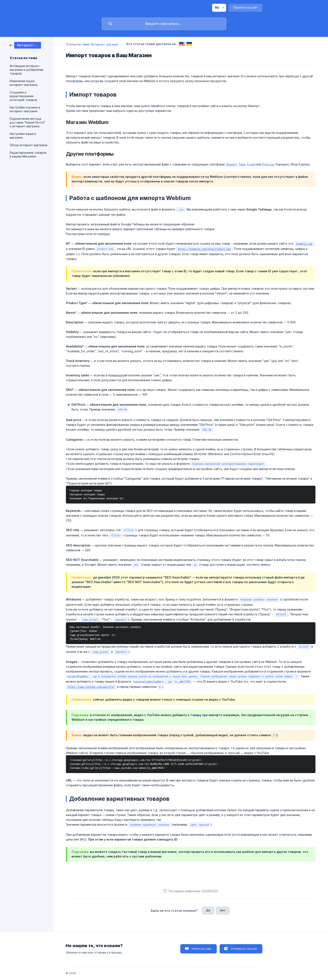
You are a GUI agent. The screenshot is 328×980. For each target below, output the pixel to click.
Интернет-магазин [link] (105, 44)
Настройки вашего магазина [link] (23, 136)
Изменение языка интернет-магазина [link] (24, 83)
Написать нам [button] (201, 949)
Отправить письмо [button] (244, 949)
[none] (219, 8)
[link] (25, 45)
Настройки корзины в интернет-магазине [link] (25, 109)
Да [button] (208, 910)
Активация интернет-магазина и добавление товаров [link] (27, 70)
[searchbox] (164, 24)
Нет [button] (223, 910)
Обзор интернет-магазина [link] (28, 145)
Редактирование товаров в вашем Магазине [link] (28, 155)
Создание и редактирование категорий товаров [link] (23, 96)
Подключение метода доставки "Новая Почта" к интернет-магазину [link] (27, 123)
